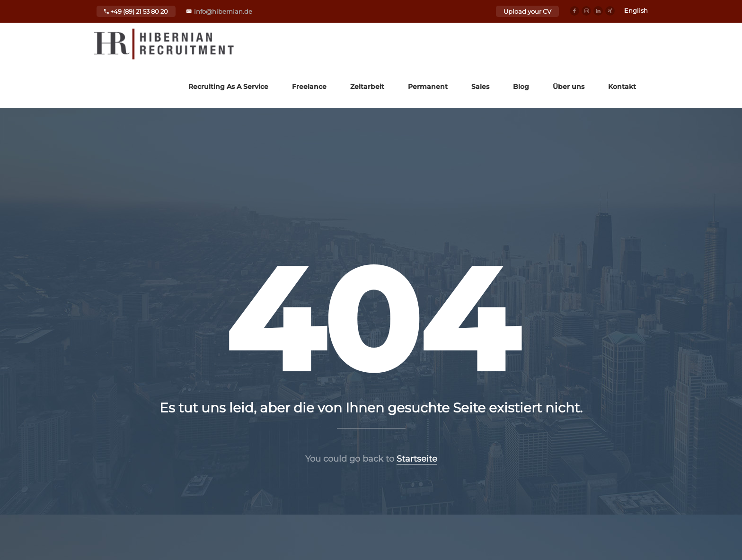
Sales (480, 87)
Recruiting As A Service (228, 87)
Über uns (569, 87)
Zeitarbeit (367, 87)
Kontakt (622, 87)
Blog (521, 87)
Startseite (417, 459)
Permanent (428, 87)
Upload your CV (527, 11)
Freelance (309, 87)
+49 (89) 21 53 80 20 (136, 11)
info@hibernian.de (223, 11)
